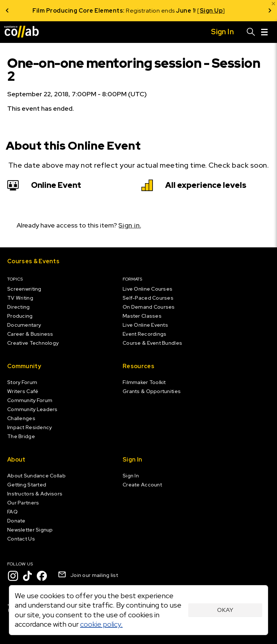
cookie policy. (101, 624)
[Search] (251, 32)
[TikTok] (27, 576)
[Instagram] (13, 576)
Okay (225, 610)
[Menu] (264, 32)
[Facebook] (42, 576)
